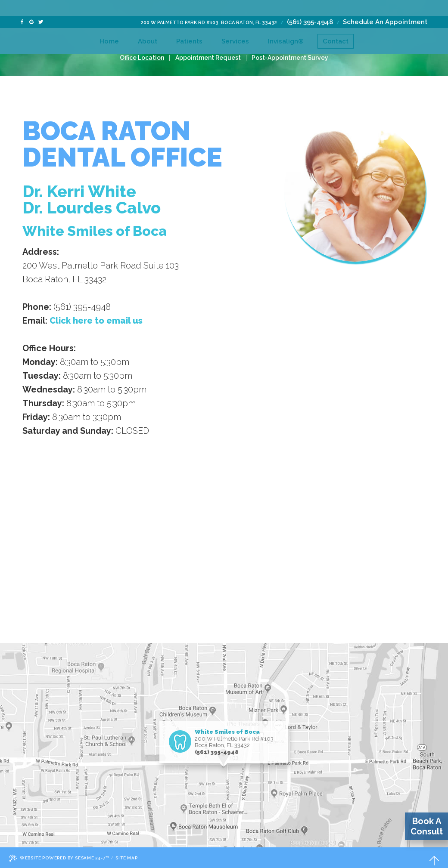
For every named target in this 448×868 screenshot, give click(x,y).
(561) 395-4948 (310, 6)
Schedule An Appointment (385, 6)
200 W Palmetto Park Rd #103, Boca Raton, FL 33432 (209, 7)
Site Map (130, 858)
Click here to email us (96, 321)
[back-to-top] (434, 858)
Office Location (146, 58)
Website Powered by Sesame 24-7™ (61, 858)
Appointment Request (208, 58)
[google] (31, 6)
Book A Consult (427, 826)
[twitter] (41, 6)
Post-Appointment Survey (286, 58)
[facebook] (22, 6)
